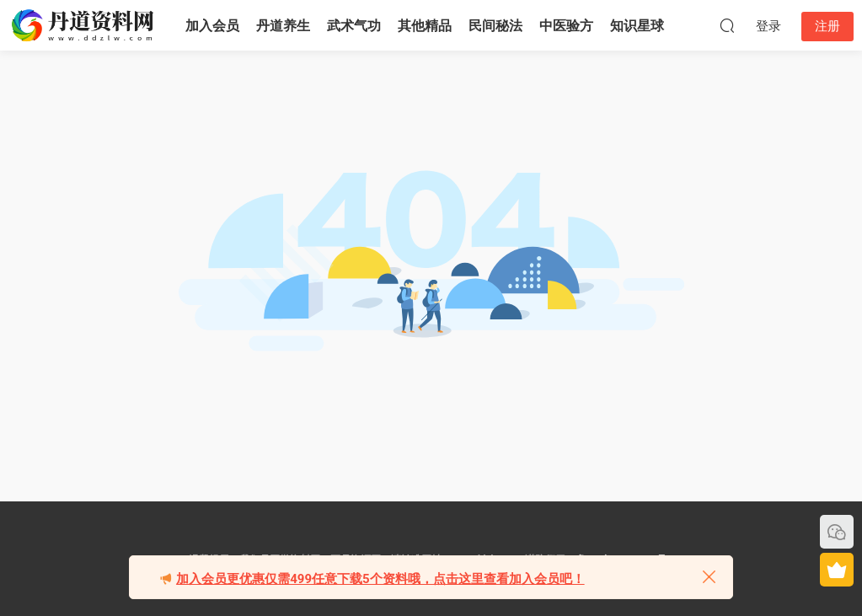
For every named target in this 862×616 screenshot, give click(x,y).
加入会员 (212, 26)
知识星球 (637, 26)
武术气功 (354, 26)
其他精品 (425, 26)
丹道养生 (283, 26)
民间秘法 (495, 26)
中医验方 (566, 26)
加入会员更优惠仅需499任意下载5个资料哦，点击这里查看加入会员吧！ (380, 579)
